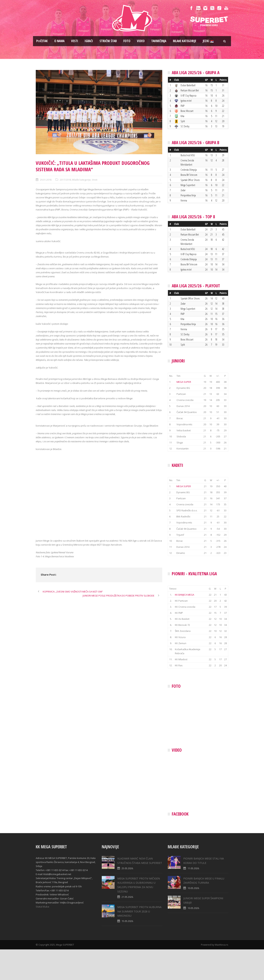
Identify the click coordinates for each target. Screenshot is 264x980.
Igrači (89, 41)
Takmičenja (159, 41)
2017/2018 (65, 180)
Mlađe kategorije (185, 41)
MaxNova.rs (222, 975)
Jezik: (208, 41)
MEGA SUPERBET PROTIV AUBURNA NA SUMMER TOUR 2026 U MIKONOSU (139, 942)
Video (141, 41)
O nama (59, 41)
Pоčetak (42, 41)
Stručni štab (108, 41)
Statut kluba (42, 937)
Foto (127, 41)
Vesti (75, 41)
